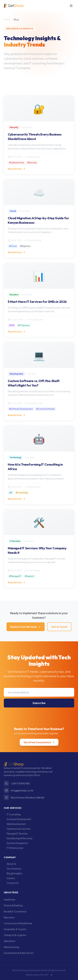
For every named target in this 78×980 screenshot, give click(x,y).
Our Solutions (12, 869)
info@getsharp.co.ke (19, 790)
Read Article (17, 169)
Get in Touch (59, 627)
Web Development (15, 824)
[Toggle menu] (71, 6)
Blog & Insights (13, 873)
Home (7, 19)
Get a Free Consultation (39, 742)
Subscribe (39, 705)
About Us (10, 864)
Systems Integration (16, 843)
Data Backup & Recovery (18, 838)
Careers (9, 878)
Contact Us (11, 883)
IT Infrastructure (14, 848)
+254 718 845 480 (17, 783)
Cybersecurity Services (17, 829)
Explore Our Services (26, 627)
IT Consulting (12, 814)
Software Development (18, 819)
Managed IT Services (16, 833)
